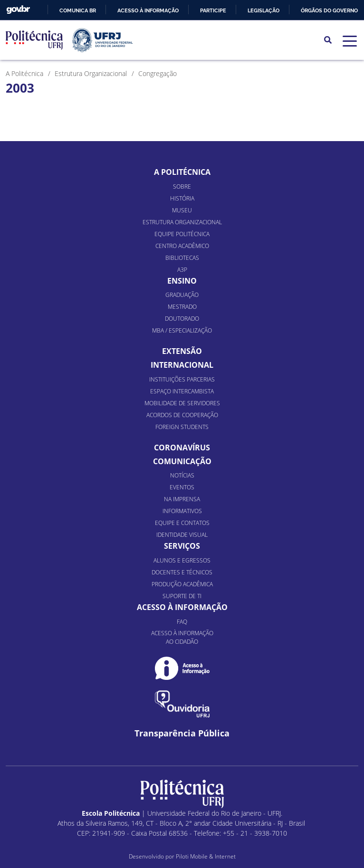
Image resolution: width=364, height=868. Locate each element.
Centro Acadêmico (182, 246)
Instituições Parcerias (182, 379)
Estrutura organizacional (182, 222)
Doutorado (182, 319)
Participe (213, 10)
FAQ (182, 622)
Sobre (182, 186)
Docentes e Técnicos (182, 572)
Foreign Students (182, 427)
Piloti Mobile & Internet (206, 856)
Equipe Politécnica (182, 234)
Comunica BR (78, 10)
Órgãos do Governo (329, 10)
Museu (182, 210)
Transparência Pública (182, 733)
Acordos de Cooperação (182, 415)
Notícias (182, 475)
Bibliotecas (182, 258)
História (182, 198)
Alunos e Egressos (182, 560)
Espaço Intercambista (182, 391)
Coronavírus (182, 448)
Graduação (182, 295)
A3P (182, 270)
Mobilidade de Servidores (182, 403)
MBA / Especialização (182, 330)
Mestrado (182, 307)
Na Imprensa (182, 499)
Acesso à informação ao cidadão (182, 637)
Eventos (182, 487)
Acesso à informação (148, 10)
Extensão (182, 351)
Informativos (182, 511)
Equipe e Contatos (182, 523)
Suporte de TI (182, 596)
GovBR (18, 10)
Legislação (263, 10)
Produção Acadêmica (182, 584)
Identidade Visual (182, 535)
